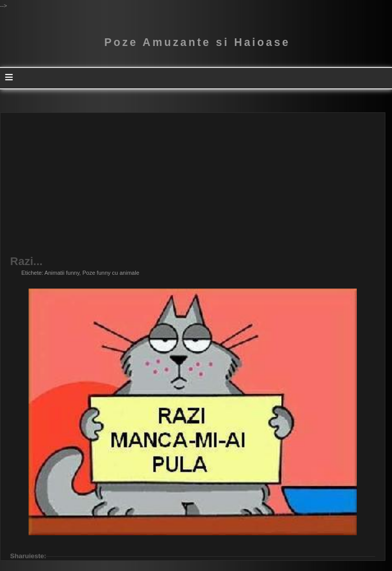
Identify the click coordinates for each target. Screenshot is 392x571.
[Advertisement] (193, 184)
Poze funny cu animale (111, 273)
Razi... (27, 261)
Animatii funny (62, 273)
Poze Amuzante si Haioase (197, 42)
